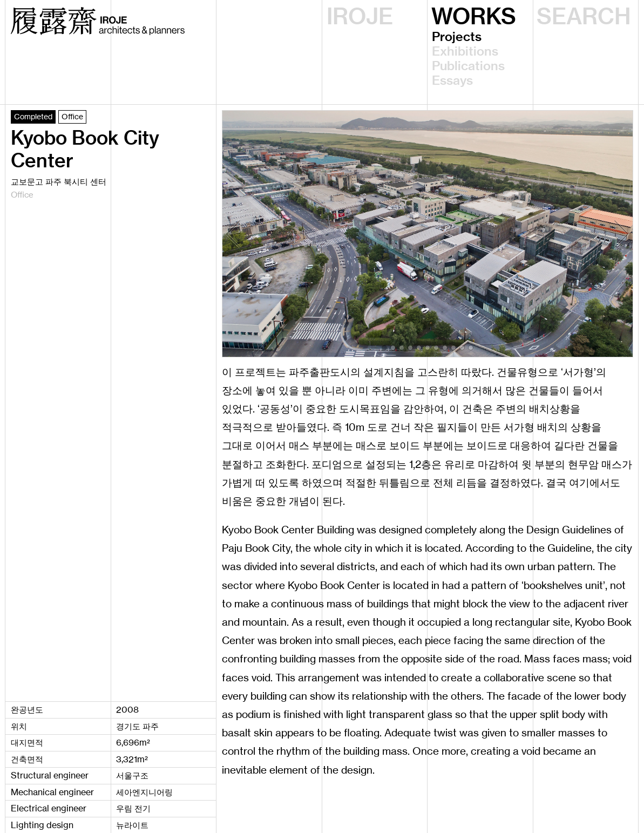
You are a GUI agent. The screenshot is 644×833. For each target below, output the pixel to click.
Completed (33, 116)
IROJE (360, 16)
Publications (468, 66)
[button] (384, 348)
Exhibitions (465, 52)
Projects (457, 37)
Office (72, 116)
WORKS (474, 16)
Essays (452, 81)
